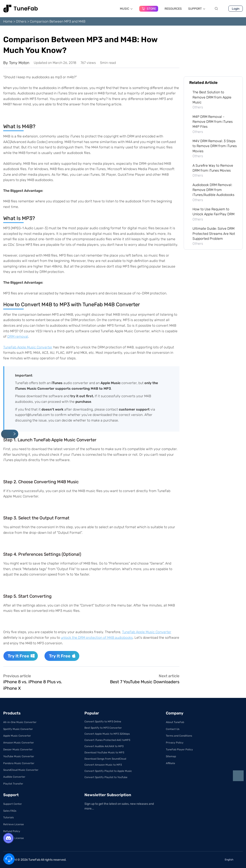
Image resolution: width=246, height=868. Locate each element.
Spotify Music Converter (18, 729)
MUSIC (126, 9)
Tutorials (8, 817)
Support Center (13, 804)
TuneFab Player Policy (179, 749)
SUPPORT (197, 9)
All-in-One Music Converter (20, 722)
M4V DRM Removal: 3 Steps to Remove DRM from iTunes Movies (215, 146)
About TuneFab (175, 722)
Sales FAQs (10, 811)
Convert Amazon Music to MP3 (103, 765)
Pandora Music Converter (19, 763)
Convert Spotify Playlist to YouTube (106, 777)
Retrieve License (14, 824)
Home (8, 21)
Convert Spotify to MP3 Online (103, 722)
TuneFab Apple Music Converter (28, 347)
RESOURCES (173, 9)
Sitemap (171, 756)
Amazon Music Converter (19, 743)
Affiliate (170, 763)
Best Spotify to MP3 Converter (103, 728)
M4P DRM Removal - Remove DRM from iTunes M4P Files (213, 122)
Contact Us (173, 729)
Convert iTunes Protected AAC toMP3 (107, 740)
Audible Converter (14, 777)
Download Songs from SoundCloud (105, 759)
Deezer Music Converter (18, 749)
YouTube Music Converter (19, 756)
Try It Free (21, 656)
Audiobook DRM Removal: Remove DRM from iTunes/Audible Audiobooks (213, 190)
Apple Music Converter (17, 736)
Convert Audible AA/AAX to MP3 (104, 746)
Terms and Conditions (179, 736)
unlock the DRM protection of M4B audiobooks (97, 638)
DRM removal (18, 336)
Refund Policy (12, 831)
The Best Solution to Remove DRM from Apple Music (212, 97)
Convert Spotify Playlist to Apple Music (108, 771)
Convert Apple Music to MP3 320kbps (107, 734)
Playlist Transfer (13, 784)
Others (21, 21)
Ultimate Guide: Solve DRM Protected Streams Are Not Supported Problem (214, 234)
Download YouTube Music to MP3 (104, 753)
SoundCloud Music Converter (21, 770)
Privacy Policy (175, 743)
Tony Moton (19, 63)
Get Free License (14, 838)
